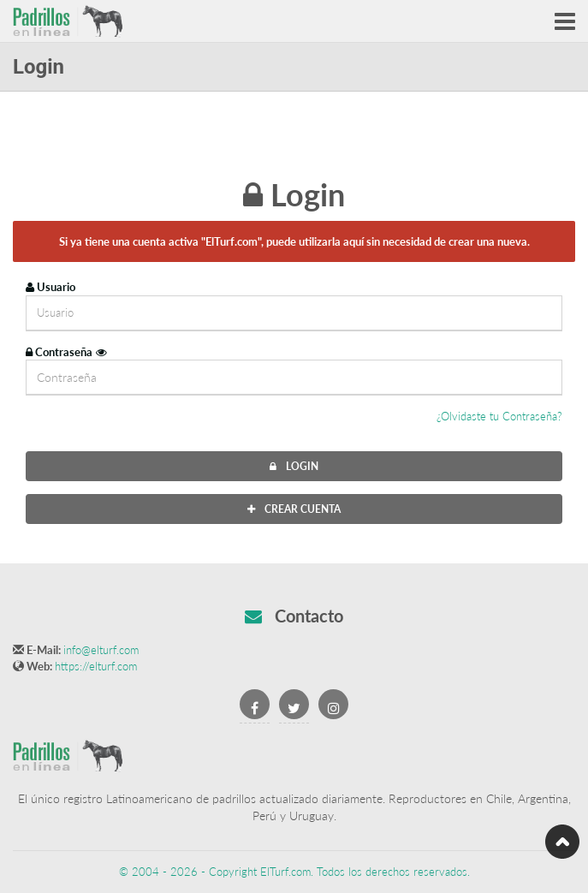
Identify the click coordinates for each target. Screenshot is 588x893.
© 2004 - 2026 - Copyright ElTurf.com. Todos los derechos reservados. (294, 872)
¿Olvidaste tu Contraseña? (499, 416)
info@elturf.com (101, 650)
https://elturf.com (96, 666)
